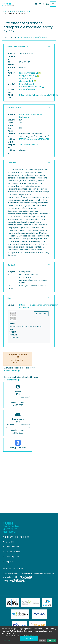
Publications (24, 12)
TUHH (13, 12)
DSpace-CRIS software (22, 574)
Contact (8, 542)
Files (9, 298)
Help (40, 4)
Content (11, 265)
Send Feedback (11, 547)
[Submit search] (36, 4)
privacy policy (33, 636)
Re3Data (20, 614)
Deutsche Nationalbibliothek (12, 603)
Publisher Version (15, 108)
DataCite (47, 603)
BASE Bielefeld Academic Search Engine (38, 626)
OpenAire (19, 626)
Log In (44, 4)
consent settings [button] (12, 371)
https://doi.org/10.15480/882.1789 (32, 37)
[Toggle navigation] (53, 4)
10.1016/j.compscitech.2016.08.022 (34, 139)
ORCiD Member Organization (31, 603)
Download (41, 314)
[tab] (29, 47)
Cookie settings (11, 552)
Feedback (29, 638)
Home (5, 12)
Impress (8, 562)
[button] (47, 4)
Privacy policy (11, 557)
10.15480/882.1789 (27, 89)
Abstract (12, 163)
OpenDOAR (40, 614)
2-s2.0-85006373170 (29, 145)
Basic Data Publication (18, 47)
